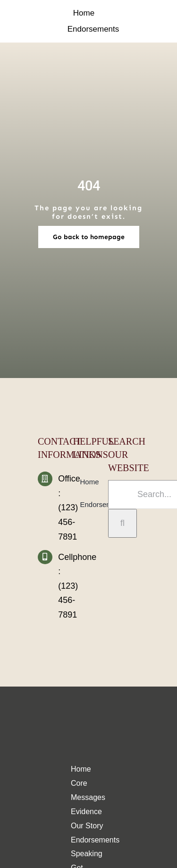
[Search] (122, 523)
